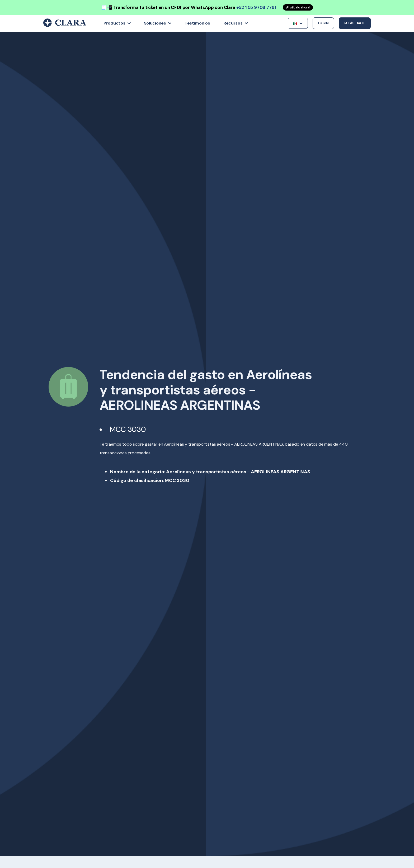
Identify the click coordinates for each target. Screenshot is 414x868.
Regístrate (355, 23)
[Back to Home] (65, 26)
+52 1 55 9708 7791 (256, 7)
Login (323, 23)
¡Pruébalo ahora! (298, 7)
